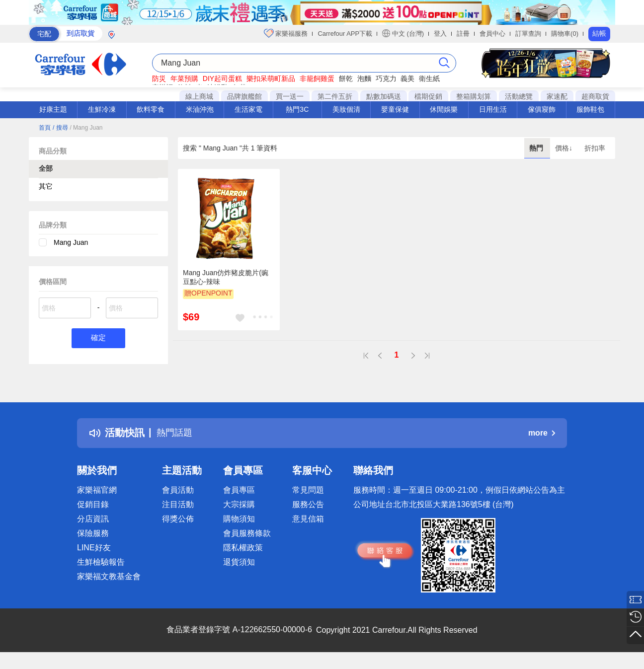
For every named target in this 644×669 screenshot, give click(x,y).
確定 (98, 338)
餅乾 (346, 78)
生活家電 (248, 109)
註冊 (463, 34)
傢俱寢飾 (542, 109)
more (542, 433)
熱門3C (297, 109)
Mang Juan (71, 242)
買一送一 (290, 96)
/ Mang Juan (86, 128)
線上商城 (199, 96)
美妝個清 (346, 109)
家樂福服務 (286, 33)
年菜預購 (184, 78)
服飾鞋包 (590, 109)
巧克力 (386, 78)
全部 (46, 168)
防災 (159, 78)
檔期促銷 (428, 96)
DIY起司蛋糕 (222, 78)
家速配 (557, 96)
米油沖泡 (200, 109)
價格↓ (565, 148)
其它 (46, 186)
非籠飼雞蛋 (317, 78)
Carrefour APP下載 (345, 34)
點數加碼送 (384, 96)
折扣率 (595, 148)
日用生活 (493, 109)
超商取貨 (595, 96)
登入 (440, 34)
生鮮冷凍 (102, 109)
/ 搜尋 (60, 128)
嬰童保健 (395, 109)
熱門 (537, 148)
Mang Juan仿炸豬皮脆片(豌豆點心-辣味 (226, 277)
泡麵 (364, 78)
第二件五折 (335, 96)
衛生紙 (429, 78)
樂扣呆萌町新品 (271, 78)
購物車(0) (565, 34)
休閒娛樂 (444, 109)
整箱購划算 (474, 96)
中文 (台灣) (403, 33)
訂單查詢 (528, 34)
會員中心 (492, 34)
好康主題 (53, 109)
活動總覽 (519, 96)
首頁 (45, 128)
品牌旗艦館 (244, 96)
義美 (407, 78)
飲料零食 (151, 109)
